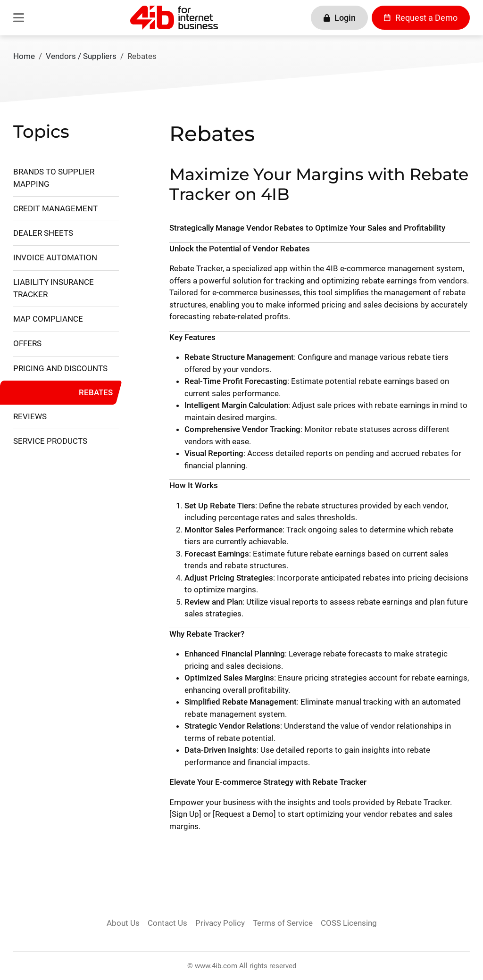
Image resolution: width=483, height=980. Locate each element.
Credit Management (55, 208)
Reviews (30, 416)
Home (24, 56)
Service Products (50, 441)
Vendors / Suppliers (81, 56)
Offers (27, 343)
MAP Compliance (48, 319)
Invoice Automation (55, 257)
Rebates (96, 392)
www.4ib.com (216, 966)
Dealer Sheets (43, 233)
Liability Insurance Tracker (54, 288)
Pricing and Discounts (60, 368)
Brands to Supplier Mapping (54, 178)
